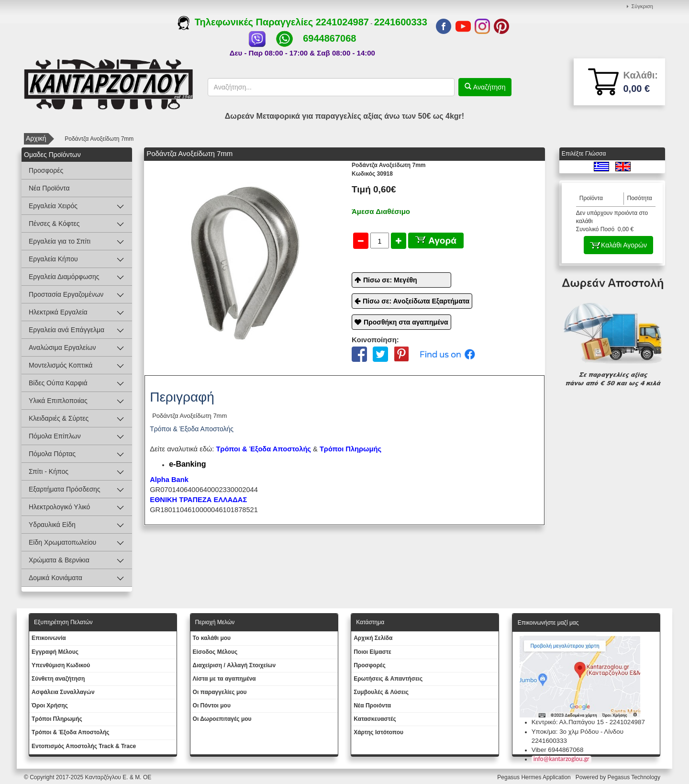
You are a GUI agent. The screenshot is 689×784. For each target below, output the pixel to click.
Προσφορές (46, 170)
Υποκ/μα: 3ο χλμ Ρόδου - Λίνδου (578, 732)
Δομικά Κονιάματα (56, 578)
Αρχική (36, 138)
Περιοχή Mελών (215, 622)
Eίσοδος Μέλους (215, 652)
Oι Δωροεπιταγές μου (222, 719)
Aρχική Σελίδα (373, 638)
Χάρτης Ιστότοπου (378, 732)
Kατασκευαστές (375, 719)
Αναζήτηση (489, 87)
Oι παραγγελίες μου (220, 692)
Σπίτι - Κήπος (49, 471)
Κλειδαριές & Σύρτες (59, 418)
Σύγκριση (642, 6)
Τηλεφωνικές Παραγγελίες (247, 22)
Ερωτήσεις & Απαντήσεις (388, 679)
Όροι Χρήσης (50, 706)
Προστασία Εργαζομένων (66, 294)
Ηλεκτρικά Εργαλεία (58, 312)
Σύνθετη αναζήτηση (58, 679)
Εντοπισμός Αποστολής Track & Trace (84, 746)
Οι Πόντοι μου (212, 706)
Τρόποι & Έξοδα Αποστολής (71, 732)
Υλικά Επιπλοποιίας (58, 401)
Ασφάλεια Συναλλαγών (63, 692)
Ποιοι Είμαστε (372, 652)
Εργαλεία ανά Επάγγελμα (67, 330)
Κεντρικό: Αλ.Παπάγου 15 (568, 722)
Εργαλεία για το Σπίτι (60, 241)
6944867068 (329, 38)
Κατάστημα (370, 622)
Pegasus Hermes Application (535, 777)
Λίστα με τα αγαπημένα (224, 679)
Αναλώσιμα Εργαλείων (62, 347)
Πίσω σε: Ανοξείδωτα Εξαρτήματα (416, 301)
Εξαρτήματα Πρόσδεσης (65, 489)
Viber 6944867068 (558, 750)
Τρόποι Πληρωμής (350, 449)
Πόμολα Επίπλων (55, 436)
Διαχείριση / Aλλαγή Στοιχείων (234, 665)
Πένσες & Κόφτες (54, 224)
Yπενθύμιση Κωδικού (61, 665)
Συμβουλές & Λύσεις (381, 692)
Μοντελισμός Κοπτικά (61, 365)
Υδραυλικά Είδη (52, 525)
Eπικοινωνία (49, 638)
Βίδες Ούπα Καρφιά (58, 383)
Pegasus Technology (634, 777)
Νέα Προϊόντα (49, 188)
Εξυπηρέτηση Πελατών (63, 622)
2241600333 (401, 22)
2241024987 (342, 22)
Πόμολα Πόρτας (52, 454)
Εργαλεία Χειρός (53, 206)
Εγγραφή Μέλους (55, 652)
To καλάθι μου (212, 638)
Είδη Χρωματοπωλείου (62, 542)
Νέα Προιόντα (372, 706)
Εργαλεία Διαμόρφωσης (64, 277)
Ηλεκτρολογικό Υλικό (59, 507)
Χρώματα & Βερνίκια (59, 560)
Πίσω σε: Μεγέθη (390, 280)
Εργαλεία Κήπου (53, 259)
